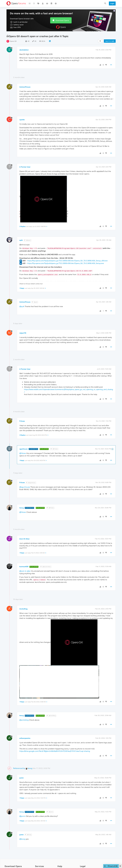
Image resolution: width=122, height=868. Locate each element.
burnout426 (24, 567)
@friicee (23, 453)
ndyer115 (23, 333)
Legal (83, 866)
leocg (22, 508)
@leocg (28, 835)
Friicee (22, 421)
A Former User (25, 167)
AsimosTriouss (25, 87)
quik (21, 240)
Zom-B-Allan (24, 539)
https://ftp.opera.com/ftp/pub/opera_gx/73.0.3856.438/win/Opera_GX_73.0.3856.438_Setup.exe (66, 263)
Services (39, 866)
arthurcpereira (25, 738)
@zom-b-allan (25, 571)
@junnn (50, 812)
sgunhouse (24, 449)
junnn (21, 778)
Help (60, 866)
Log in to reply (110, 41)
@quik (35, 302)
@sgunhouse (31, 483)
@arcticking (24, 720)
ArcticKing (23, 609)
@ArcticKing (51, 716)
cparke (22, 120)
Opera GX (13, 41)
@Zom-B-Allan (46, 567)
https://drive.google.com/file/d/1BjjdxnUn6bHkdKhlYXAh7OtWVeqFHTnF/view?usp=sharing (55, 751)
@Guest (28, 240)
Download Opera (62, 20)
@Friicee (54, 449)
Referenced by (19, 768)
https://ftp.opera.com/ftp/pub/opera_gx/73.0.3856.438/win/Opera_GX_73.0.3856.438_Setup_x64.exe (67, 261)
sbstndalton (24, 50)
